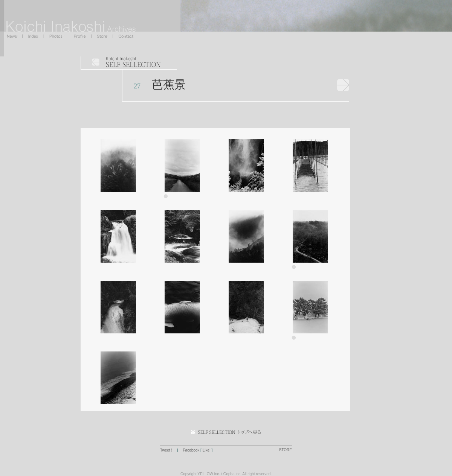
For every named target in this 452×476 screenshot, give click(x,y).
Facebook (191, 450)
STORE (286, 450)
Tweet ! (167, 450)
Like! (207, 450)
